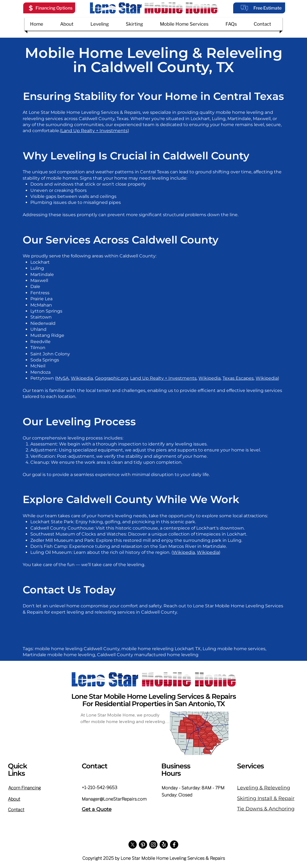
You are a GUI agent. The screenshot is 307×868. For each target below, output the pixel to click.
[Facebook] (174, 845)
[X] (133, 845)
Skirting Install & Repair (266, 798)
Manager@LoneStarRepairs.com (114, 799)
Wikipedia (82, 378)
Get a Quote (97, 809)
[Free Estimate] (259, 8)
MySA (63, 378)
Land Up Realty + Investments (94, 131)
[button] (49, 8)
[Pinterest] (143, 845)
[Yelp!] (164, 845)
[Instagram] (153, 845)
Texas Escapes (238, 378)
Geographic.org (112, 378)
